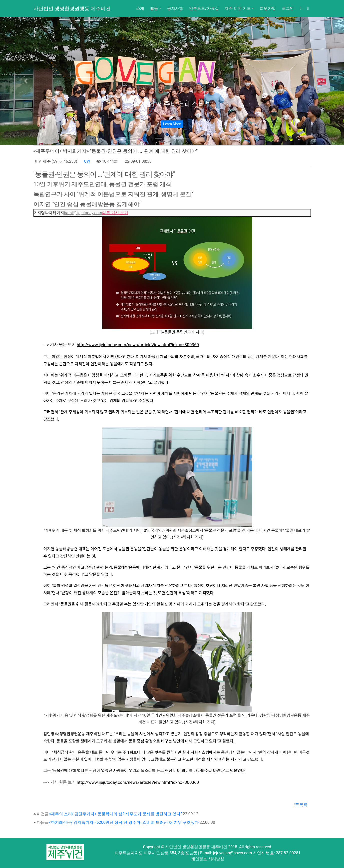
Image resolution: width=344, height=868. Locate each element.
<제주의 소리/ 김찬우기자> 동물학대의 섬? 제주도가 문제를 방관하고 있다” (115, 814)
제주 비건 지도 (238, 8)
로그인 (288, 8)
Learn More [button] (172, 124)
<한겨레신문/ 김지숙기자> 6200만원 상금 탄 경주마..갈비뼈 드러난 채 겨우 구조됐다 (124, 822)
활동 (154, 8)
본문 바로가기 (0, 0)
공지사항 (175, 8)
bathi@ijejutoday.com (83, 213)
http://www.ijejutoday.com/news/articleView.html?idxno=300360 (138, 345)
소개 (140, 8)
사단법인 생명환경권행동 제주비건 (72, 8)
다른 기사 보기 (115, 213)
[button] (26, 81)
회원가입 (268, 8)
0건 (87, 161)
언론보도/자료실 (204, 8)
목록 (301, 805)
